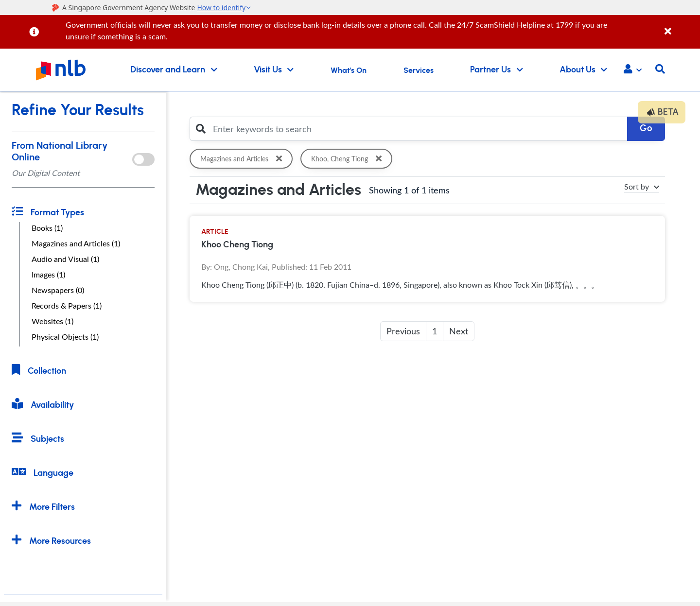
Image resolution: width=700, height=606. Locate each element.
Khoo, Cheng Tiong (348, 159)
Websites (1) (52, 321)
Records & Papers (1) (67, 306)
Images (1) (48, 275)
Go (646, 129)
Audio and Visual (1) (65, 259)
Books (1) (47, 228)
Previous (403, 331)
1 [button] (435, 331)
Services (419, 70)
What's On (349, 70)
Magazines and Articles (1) (76, 243)
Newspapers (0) (58, 290)
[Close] (681, 26)
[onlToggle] (143, 159)
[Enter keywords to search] (417, 129)
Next (459, 331)
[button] (633, 70)
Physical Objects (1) (65, 337)
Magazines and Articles (243, 159)
